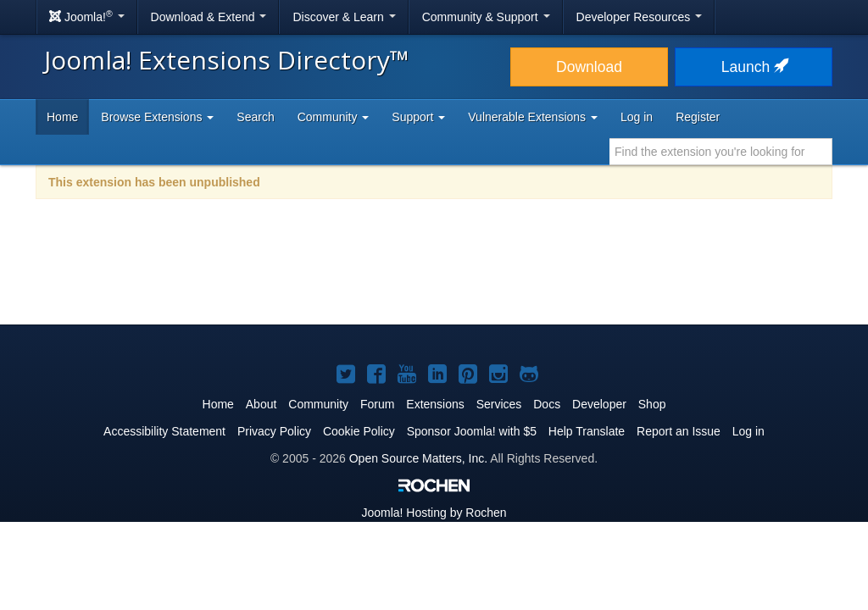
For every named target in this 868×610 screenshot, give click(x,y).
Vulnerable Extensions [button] (533, 117)
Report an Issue (679, 431)
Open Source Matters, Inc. (418, 458)
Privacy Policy (274, 431)
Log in (637, 117)
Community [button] (334, 117)
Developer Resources (640, 17)
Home (62, 117)
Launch (754, 67)
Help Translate (587, 431)
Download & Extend (209, 17)
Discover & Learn (344, 17)
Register (698, 117)
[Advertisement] (434, 273)
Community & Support (486, 17)
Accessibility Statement (164, 431)
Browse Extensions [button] (157, 117)
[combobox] (721, 152)
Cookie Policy (359, 431)
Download (589, 67)
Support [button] (418, 117)
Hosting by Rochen (434, 513)
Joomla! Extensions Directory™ (227, 60)
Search (255, 117)
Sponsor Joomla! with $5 (472, 431)
